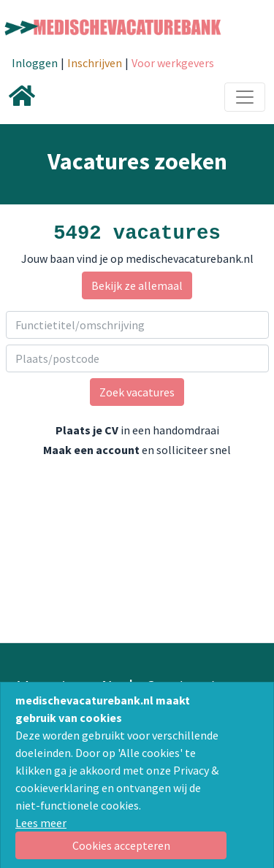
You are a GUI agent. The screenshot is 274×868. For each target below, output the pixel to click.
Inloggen (35, 63)
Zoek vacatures (137, 392)
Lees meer (41, 823)
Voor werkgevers (173, 63)
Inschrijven (95, 63)
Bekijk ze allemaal (137, 285)
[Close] (121, 845)
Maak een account (91, 450)
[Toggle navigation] (245, 97)
